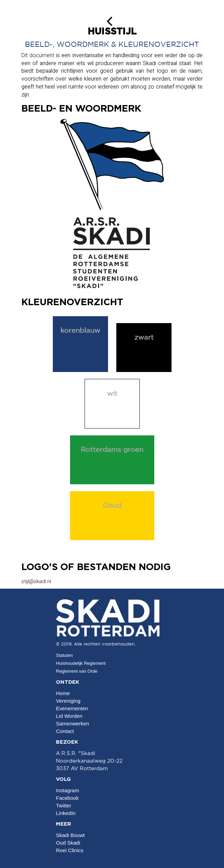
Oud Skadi (68, 843)
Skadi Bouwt (70, 835)
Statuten (64, 655)
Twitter (64, 805)
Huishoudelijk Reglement (81, 663)
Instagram (67, 790)
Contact (65, 731)
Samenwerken (72, 724)
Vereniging (68, 701)
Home (63, 693)
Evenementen (72, 708)
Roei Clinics (70, 850)
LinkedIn (66, 813)
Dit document (38, 55)
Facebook (67, 798)
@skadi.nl (36, 581)
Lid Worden (69, 716)
